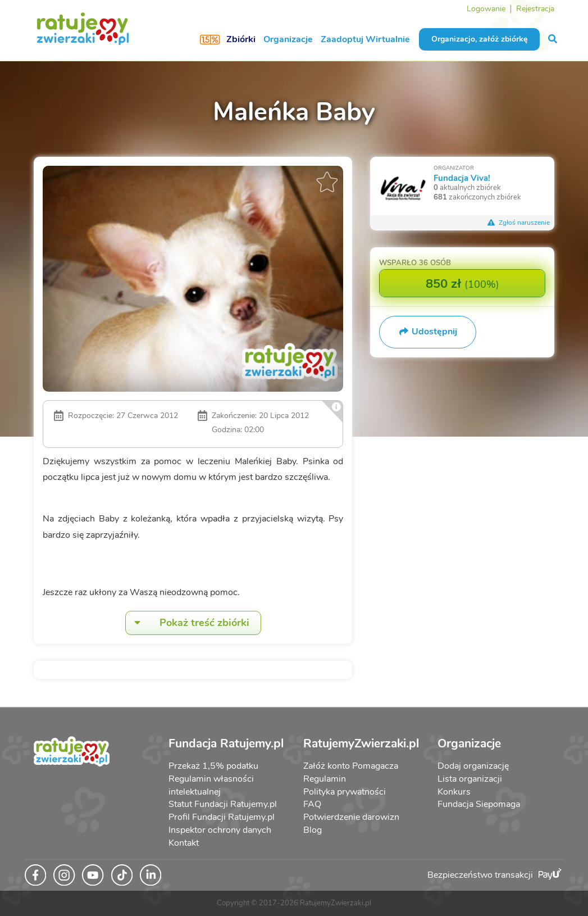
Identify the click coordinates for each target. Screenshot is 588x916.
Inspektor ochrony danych (220, 830)
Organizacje (288, 39)
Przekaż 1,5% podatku (213, 766)
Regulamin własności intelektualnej (211, 785)
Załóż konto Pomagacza (351, 766)
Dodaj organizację (473, 766)
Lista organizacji (470, 779)
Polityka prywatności (345, 792)
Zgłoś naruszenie (518, 223)
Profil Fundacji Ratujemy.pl (222, 817)
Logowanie (486, 9)
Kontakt (184, 843)
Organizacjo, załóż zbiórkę (479, 39)
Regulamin (325, 779)
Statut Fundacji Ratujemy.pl (223, 804)
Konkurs (454, 792)
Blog (313, 830)
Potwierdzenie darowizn (351, 817)
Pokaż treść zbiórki (188, 623)
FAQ (312, 804)
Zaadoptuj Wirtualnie (365, 39)
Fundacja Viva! (462, 178)
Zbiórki (241, 39)
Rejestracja (535, 9)
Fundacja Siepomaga (479, 804)
